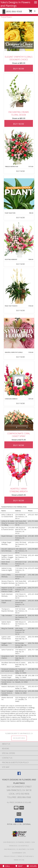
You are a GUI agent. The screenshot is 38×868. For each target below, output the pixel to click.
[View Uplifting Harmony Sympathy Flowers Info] (19, 240)
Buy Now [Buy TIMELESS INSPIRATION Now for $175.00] (21, 171)
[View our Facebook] (19, 774)
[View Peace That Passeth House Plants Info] (19, 287)
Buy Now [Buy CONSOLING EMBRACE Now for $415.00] (21, 403)
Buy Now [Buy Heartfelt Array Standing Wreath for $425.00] (19, 500)
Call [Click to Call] (6, 866)
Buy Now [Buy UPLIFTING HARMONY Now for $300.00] (21, 264)
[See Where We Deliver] (19, 738)
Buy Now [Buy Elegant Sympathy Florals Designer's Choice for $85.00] (19, 69)
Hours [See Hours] (32, 866)
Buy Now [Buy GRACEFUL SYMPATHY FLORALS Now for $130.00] (21, 357)
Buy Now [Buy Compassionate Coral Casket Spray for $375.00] (19, 445)
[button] (32, 12)
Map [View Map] (19, 866)
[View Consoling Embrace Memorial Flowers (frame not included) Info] (19, 379)
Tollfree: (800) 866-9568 (19, 797)
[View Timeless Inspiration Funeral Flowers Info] (19, 147)
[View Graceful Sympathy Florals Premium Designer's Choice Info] (19, 333)
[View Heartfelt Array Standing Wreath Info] (19, 468)
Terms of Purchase (25, 856)
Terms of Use (19, 860)
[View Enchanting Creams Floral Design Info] (19, 92)
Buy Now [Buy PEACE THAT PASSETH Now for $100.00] (21, 311)
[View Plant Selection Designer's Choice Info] (19, 194)
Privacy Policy (10, 856)
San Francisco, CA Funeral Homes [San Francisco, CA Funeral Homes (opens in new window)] (17, 842)
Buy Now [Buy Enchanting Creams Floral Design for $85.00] (19, 124)
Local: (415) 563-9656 (19, 794)
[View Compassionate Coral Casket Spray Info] (19, 419)
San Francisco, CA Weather (15, 849)
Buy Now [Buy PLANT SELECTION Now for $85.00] (21, 218)
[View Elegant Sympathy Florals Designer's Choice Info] (19, 36)
